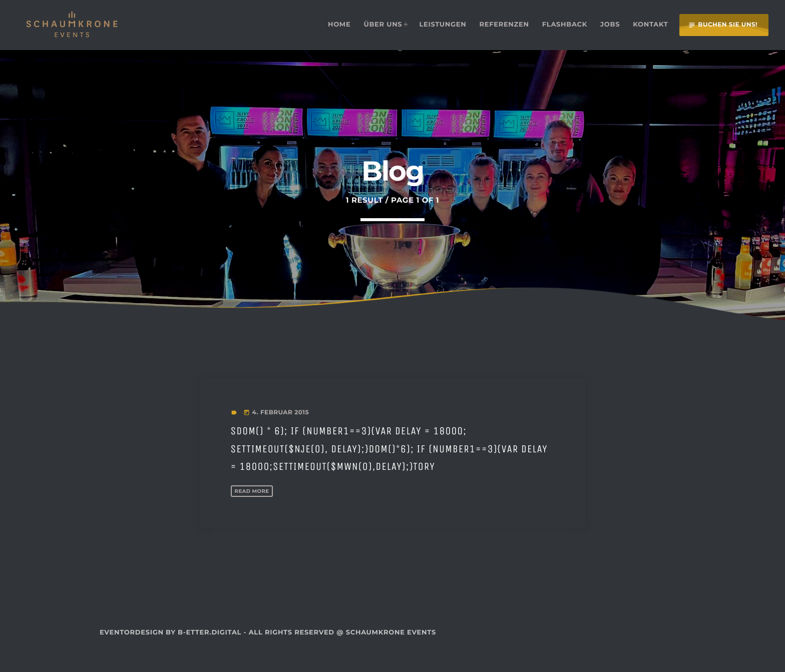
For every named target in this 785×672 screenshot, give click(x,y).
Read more (256, 508)
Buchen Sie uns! (723, 25)
